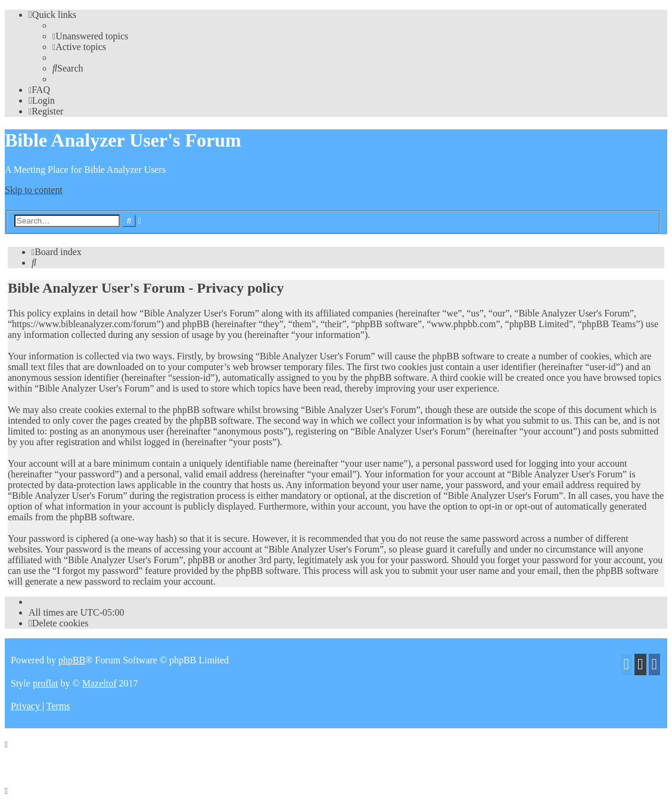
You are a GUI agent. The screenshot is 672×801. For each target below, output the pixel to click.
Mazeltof (99, 683)
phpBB (72, 660)
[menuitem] (90, 36)
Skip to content (34, 190)
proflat (46, 683)
